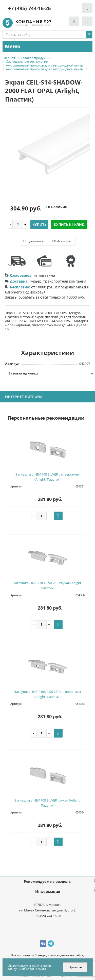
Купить (39, 224)
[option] (48, 153)
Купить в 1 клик (69, 224)
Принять (75, 967)
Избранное (62, 241)
